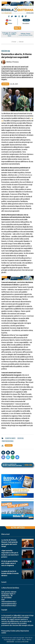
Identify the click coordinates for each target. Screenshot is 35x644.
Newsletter (26, 23)
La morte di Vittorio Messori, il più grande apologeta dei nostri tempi (9, 543)
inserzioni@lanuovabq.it (9, 605)
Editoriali (21, 42)
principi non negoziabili (8, 441)
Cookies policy (15, 631)
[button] (17, 28)
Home (14, 42)
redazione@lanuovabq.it (9, 601)
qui (31, 118)
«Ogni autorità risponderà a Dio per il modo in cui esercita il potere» (10, 554)
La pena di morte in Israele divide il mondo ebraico (10, 573)
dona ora (26, 20)
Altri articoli (18, 527)
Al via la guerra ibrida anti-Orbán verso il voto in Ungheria (9, 563)
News (10, 20)
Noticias (10, 23)
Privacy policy (6, 631)
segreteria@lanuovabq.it (9, 603)
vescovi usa (20, 438)
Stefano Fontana (12, 62)
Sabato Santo (26, 33)
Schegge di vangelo (9, 33)
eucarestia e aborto (10, 438)
